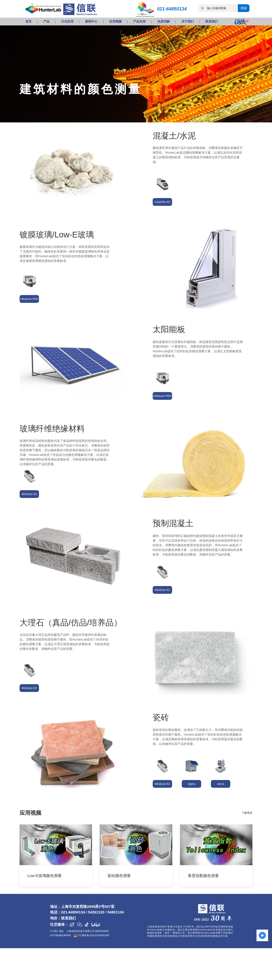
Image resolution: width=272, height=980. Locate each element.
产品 (46, 21)
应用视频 (115, 21)
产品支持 (139, 21)
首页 (29, 21)
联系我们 (212, 21)
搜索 (244, 8)
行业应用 (67, 21)
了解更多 (247, 813)
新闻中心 (91, 21)
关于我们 (188, 21)
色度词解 (164, 21)
